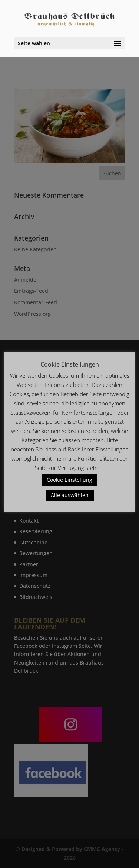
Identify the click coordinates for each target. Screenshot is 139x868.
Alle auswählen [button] (70, 495)
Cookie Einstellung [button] (69, 480)
